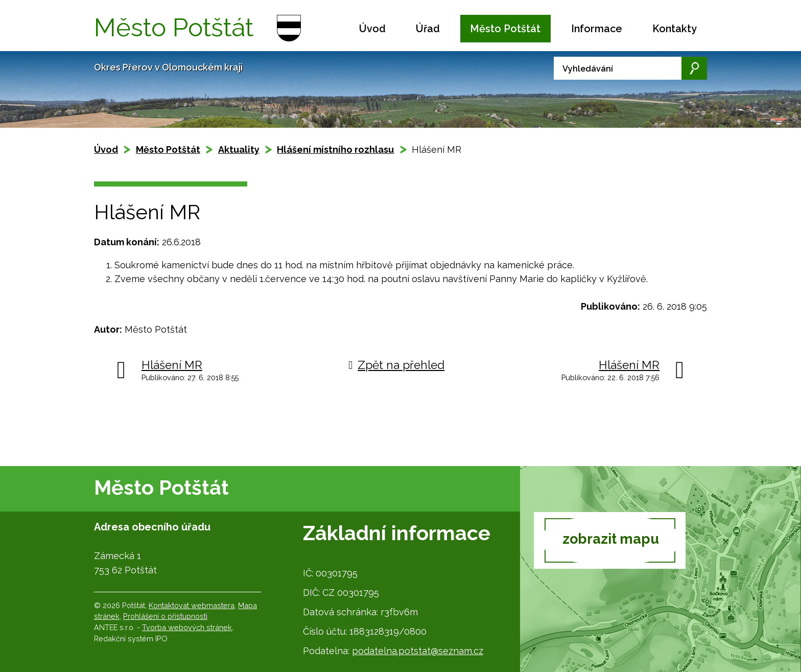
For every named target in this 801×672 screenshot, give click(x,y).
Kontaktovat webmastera (192, 605)
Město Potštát (505, 29)
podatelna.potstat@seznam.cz (418, 651)
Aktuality (239, 149)
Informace (597, 29)
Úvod (372, 29)
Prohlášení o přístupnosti (165, 616)
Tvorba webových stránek (187, 627)
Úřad (428, 29)
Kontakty (675, 29)
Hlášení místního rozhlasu (335, 149)
